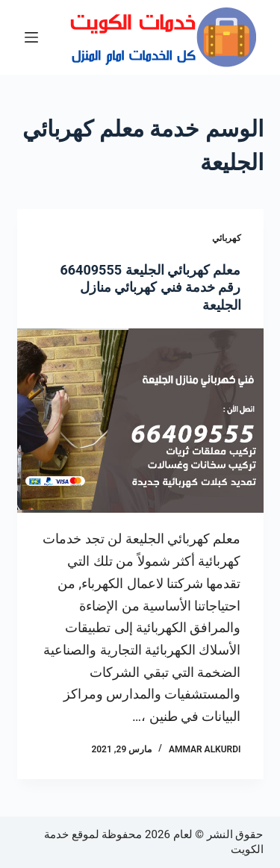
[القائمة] (31, 37)
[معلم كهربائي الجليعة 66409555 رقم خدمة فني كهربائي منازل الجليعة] (140, 421)
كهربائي (227, 238)
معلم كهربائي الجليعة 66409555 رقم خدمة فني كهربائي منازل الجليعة (150, 287)
